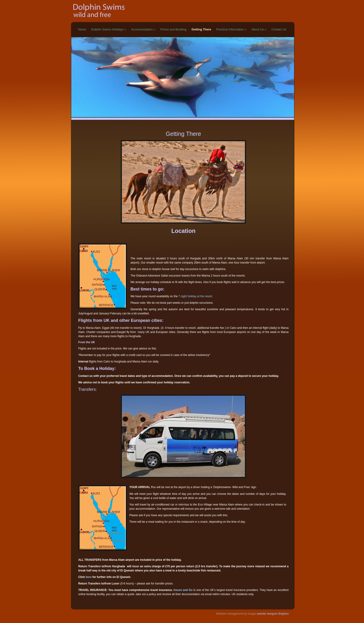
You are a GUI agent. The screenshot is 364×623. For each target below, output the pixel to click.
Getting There (201, 29)
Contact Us (279, 29)
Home (82, 29)
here (89, 577)
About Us (259, 29)
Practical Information (231, 29)
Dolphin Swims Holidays (109, 29)
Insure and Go (183, 590)
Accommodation (143, 29)
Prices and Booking (173, 29)
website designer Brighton (272, 614)
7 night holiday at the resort (195, 296)
